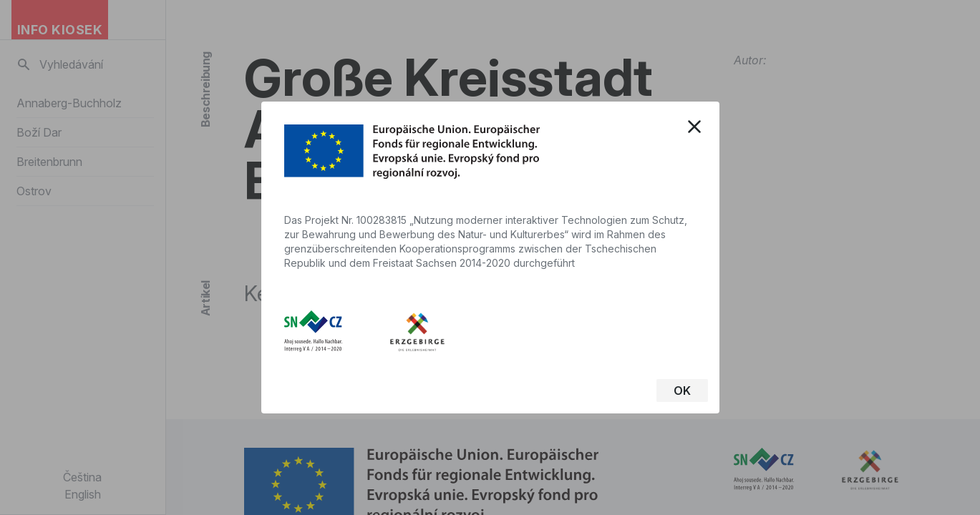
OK (682, 391)
